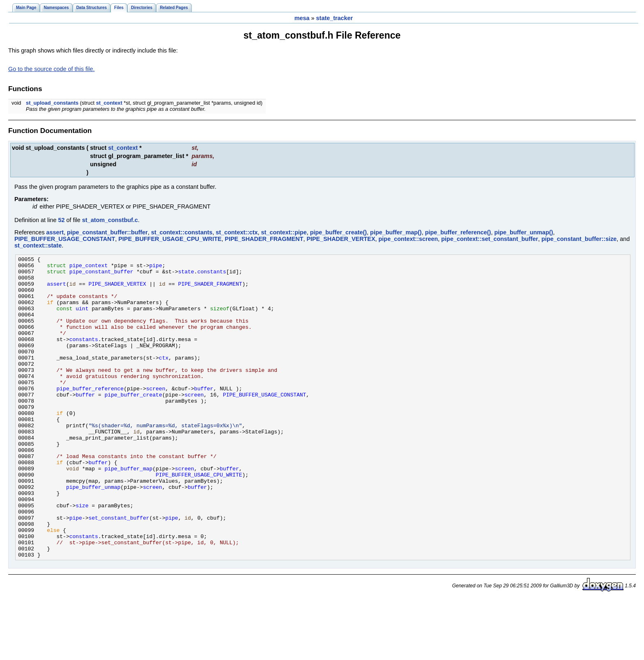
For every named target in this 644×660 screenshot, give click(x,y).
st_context (109, 103)
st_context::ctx (237, 232)
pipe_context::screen (408, 239)
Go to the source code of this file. (51, 69)
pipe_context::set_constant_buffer (490, 239)
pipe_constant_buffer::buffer (107, 232)
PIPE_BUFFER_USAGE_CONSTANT (65, 239)
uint (82, 319)
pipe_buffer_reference (90, 415)
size (82, 556)
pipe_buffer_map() (396, 232)
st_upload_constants (52, 103)
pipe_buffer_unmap (93, 534)
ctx (164, 378)
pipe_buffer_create (133, 423)
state (186, 275)
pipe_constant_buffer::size (579, 239)
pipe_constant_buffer (101, 275)
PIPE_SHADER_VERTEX (341, 239)
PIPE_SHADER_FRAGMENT (264, 239)
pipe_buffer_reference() (458, 232)
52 (61, 220)
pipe (155, 268)
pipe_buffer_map (128, 511)
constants (212, 275)
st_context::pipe (284, 232)
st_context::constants (182, 232)
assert (55, 232)
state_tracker (335, 18)
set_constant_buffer (119, 571)
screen (156, 415)
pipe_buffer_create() (338, 232)
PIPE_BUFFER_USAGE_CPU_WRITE (170, 239)
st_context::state (38, 245)
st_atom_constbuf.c (110, 220)
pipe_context (89, 268)
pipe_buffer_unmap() (523, 232)
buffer (204, 415)
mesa (302, 18)
